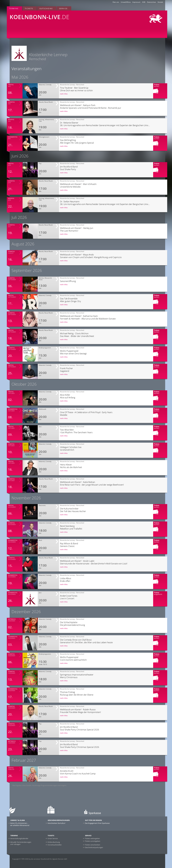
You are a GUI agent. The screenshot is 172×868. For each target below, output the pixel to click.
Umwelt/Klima (126, 2)
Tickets (29, 8)
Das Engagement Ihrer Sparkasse (97, 823)
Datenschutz (151, 2)
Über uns (116, 2)
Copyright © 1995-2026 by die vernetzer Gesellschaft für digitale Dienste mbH (40, 859)
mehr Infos (64, 94)
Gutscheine (46, 8)
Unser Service (53, 838)
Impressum (136, 2)
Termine (14, 8)
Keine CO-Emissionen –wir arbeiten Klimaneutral (20, 824)
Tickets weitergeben (92, 838)
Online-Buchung (54, 842)
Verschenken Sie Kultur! (56, 823)
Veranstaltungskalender (19, 838)
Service (63, 8)
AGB (144, 2)
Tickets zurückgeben (93, 841)
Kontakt (160, 2)
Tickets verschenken (93, 845)
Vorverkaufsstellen (55, 845)
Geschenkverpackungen (94, 847)
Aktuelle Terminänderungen (21, 843)
